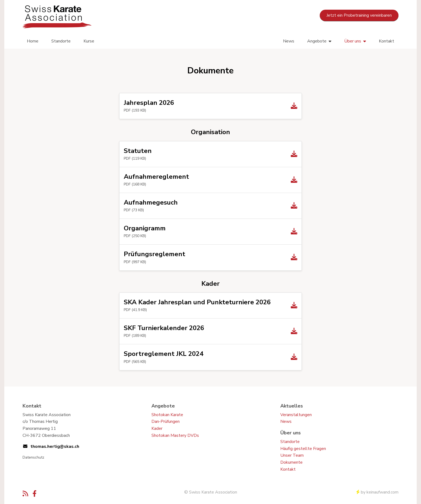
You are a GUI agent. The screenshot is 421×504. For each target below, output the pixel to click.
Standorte (61, 41)
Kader (157, 428)
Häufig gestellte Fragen (303, 449)
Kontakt (386, 41)
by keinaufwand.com (377, 492)
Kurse (89, 41)
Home (33, 41)
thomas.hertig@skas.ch (55, 446)
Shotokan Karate (167, 415)
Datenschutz (33, 457)
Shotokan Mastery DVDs (175, 435)
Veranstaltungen (296, 415)
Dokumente (291, 462)
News (289, 41)
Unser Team (292, 455)
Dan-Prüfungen (166, 421)
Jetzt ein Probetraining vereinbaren (359, 15)
